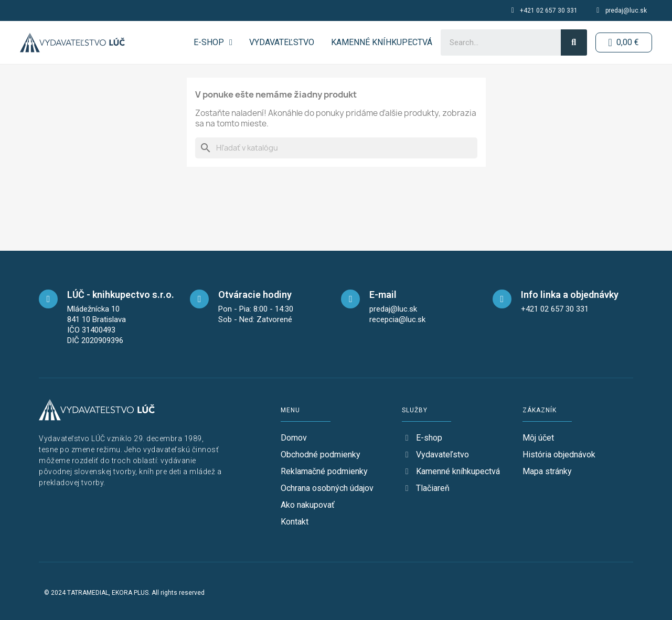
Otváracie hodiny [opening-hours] (255, 295)
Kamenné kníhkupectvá (381, 42)
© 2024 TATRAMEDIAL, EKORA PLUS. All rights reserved (124, 593)
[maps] (48, 299)
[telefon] (502, 299)
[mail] (350, 299)
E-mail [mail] (383, 295)
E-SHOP (213, 42)
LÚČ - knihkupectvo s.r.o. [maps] (121, 295)
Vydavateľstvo (281, 42)
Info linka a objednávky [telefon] (570, 295)
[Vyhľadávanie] (336, 148)
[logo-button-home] (72, 42)
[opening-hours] (199, 299)
